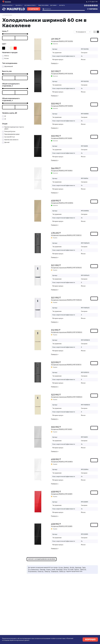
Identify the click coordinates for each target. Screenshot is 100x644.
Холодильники (8, 15)
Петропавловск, (33, 571)
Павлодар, (43, 569)
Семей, (53, 569)
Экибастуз (62, 571)
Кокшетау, (41, 571)
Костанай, (71, 569)
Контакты (62, 5)
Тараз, (84, 567)
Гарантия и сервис (43, 5)
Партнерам (53, 5)
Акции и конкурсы (7, 5)
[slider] (3, 34)
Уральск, (77, 569)
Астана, (61, 567)
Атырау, (48, 569)
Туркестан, (83, 569)
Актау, (65, 569)
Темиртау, (47, 571)
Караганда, (78, 567)
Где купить (18, 5)
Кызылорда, (59, 569)
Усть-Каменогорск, (34, 569)
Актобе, (72, 567)
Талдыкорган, (55, 571)
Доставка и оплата (30, 5)
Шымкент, (66, 567)
